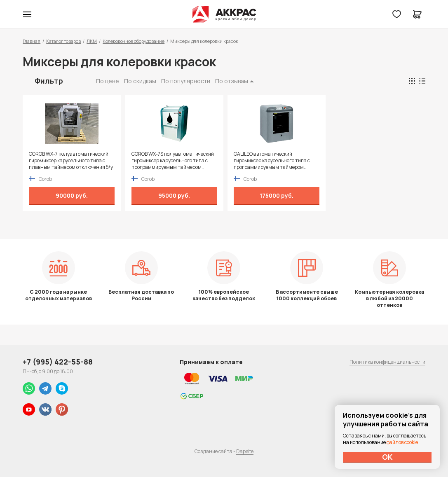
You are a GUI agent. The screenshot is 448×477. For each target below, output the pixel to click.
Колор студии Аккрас (224, 14)
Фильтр (49, 81)
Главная (32, 41)
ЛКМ (92, 41)
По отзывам (232, 81)
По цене (108, 81)
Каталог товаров (63, 41)
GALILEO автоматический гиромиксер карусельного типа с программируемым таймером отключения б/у (267, 161)
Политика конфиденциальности (387, 362)
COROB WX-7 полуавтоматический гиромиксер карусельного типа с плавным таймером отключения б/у (70, 161)
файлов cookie (402, 442)
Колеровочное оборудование (134, 41)
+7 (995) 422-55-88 (58, 362)
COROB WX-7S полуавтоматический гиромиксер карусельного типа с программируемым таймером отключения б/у (170, 161)
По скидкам (140, 81)
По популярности (186, 81)
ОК (387, 457)
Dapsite (245, 451)
